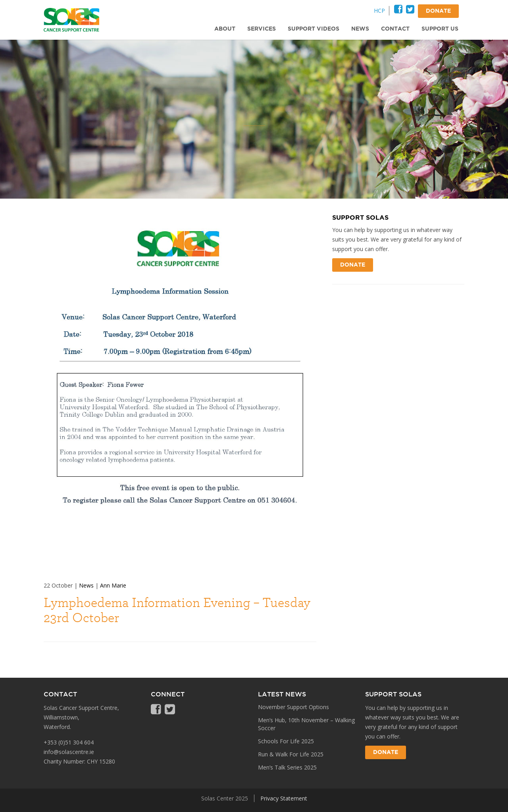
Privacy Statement (284, 798)
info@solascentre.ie (69, 752)
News (86, 585)
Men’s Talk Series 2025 (287, 767)
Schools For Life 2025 (286, 741)
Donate (353, 265)
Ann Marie (113, 585)
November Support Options (293, 707)
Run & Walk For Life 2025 (291, 754)
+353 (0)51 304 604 (69, 742)
